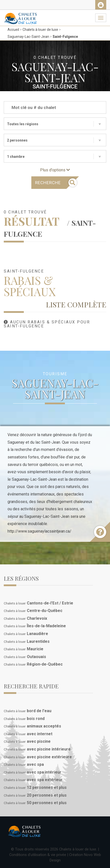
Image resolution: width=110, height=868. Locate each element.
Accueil (13, 30)
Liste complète (76, 304)
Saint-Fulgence (65, 37)
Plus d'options (55, 170)
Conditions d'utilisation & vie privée (38, 855)
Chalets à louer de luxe (40, 30)
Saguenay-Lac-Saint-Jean (28, 37)
